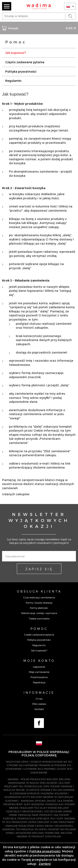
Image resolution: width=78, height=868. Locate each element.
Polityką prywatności (45, 851)
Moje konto (39, 661)
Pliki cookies (39, 704)
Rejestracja (39, 682)
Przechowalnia (39, 677)
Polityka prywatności (21, 71)
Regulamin (13, 81)
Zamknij (45, 864)
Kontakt (39, 709)
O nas (39, 699)
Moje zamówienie (39, 672)
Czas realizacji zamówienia (39, 597)
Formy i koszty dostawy (39, 603)
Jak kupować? (16, 53)
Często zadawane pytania (25, 62)
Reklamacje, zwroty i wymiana (39, 613)
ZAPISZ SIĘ (39, 569)
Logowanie (39, 667)
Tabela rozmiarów (39, 618)
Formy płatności (39, 608)
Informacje (39, 692)
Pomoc (39, 629)
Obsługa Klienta (39, 591)
